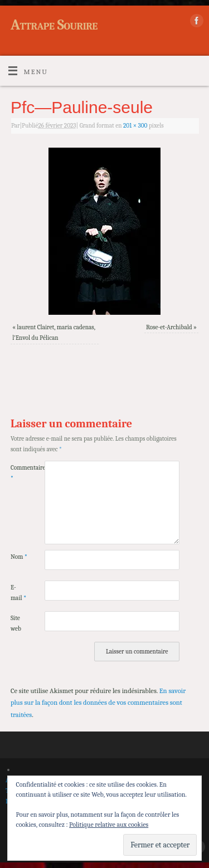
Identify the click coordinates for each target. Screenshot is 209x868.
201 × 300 (135, 126)
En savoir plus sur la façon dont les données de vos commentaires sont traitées (98, 703)
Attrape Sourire (54, 25)
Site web (16, 623)
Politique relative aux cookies (109, 825)
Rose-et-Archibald (169, 327)
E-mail (18, 593)
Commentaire (19, 473)
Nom (19, 557)
